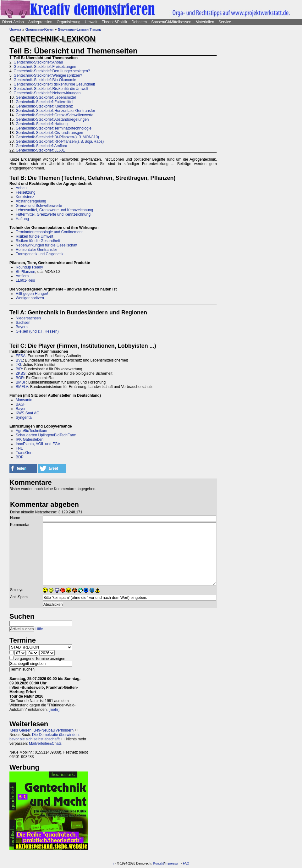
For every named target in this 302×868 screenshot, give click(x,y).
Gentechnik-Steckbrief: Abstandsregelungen (52, 119)
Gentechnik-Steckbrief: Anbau (38, 62)
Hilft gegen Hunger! (32, 294)
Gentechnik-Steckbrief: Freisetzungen (45, 67)
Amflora (22, 276)
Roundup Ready (29, 267)
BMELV (22, 387)
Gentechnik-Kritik (40, 30)
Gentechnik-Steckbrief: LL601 (40, 150)
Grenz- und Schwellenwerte (39, 206)
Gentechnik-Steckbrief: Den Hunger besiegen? (52, 71)
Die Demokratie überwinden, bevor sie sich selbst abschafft (44, 737)
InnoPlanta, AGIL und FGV (38, 444)
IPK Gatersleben (30, 440)
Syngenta (24, 417)
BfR (19, 369)
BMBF (21, 382)
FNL (19, 448)
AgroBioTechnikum (31, 431)
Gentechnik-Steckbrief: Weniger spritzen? (48, 75)
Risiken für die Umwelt (34, 236)
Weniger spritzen (30, 298)
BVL (19, 360)
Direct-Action (13, 22)
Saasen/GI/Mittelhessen (171, 22)
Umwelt (91, 22)
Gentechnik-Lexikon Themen (80, 30)
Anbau (21, 188)
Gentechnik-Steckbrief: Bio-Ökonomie (45, 80)
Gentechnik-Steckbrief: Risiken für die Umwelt (51, 89)
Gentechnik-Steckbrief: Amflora (41, 146)
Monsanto (24, 400)
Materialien (205, 22)
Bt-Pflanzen (25, 272)
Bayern (22, 327)
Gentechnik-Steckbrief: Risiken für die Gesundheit (54, 84)
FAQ (186, 863)
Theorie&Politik (115, 22)
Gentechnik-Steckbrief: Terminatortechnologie (54, 128)
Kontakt (159, 863)
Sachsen (23, 323)
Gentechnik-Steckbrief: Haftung (42, 124)
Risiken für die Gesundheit (38, 241)
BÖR (20, 378)
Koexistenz (25, 197)
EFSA (21, 356)
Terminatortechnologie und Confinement (49, 232)
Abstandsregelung (31, 201)
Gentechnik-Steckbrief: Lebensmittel (46, 97)
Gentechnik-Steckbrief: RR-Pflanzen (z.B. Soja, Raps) (60, 141)
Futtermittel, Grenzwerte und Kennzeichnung (53, 214)
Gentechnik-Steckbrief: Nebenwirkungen (47, 93)
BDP (20, 457)
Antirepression (40, 22)
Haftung (22, 219)
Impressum (172, 863)
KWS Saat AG (27, 413)
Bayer (21, 409)
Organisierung (68, 22)
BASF (21, 404)
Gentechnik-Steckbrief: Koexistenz (44, 106)
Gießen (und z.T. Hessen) (37, 331)
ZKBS (21, 373)
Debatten (139, 22)
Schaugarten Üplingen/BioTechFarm (46, 435)
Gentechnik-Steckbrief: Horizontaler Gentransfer (55, 111)
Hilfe (39, 629)
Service (225, 22)
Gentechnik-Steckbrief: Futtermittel (44, 102)
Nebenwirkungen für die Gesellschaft (47, 245)
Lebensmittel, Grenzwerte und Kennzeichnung (54, 210)
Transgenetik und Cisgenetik (40, 254)
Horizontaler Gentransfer (36, 250)
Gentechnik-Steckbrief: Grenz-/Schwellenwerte (55, 115)
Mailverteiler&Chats (45, 744)
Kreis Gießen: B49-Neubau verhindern (41, 730)
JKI (18, 365)
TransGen (24, 453)
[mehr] (54, 710)
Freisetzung (26, 192)
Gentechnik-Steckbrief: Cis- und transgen (49, 133)
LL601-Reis (25, 280)
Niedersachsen (28, 318)
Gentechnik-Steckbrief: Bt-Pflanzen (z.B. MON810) (57, 137)
